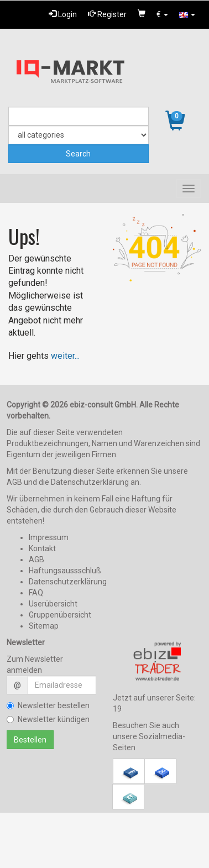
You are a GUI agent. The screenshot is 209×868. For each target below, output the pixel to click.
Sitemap (44, 626)
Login (63, 14)
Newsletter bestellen (48, 705)
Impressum (49, 537)
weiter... (65, 356)
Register (107, 14)
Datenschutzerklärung (68, 582)
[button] (162, 14)
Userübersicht (53, 604)
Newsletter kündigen (48, 719)
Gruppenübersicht (60, 615)
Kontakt (42, 548)
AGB (36, 560)
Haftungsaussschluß (65, 571)
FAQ (36, 593)
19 (117, 709)
